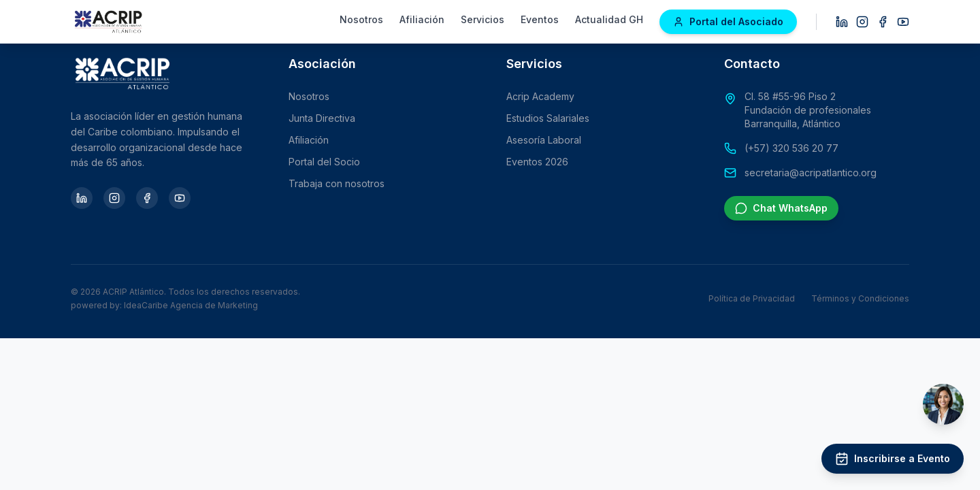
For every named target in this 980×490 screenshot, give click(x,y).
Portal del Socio (324, 162)
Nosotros (361, 19)
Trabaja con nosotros (337, 183)
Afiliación (422, 19)
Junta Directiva (322, 118)
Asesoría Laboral (544, 140)
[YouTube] (903, 22)
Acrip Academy (540, 96)
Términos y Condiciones (860, 298)
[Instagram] (862, 22)
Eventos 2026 (537, 162)
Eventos (540, 19)
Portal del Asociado (728, 21)
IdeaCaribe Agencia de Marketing (191, 305)
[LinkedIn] (842, 22)
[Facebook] (883, 22)
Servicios (483, 19)
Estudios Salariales (548, 118)
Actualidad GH (609, 19)
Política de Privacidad (752, 298)
